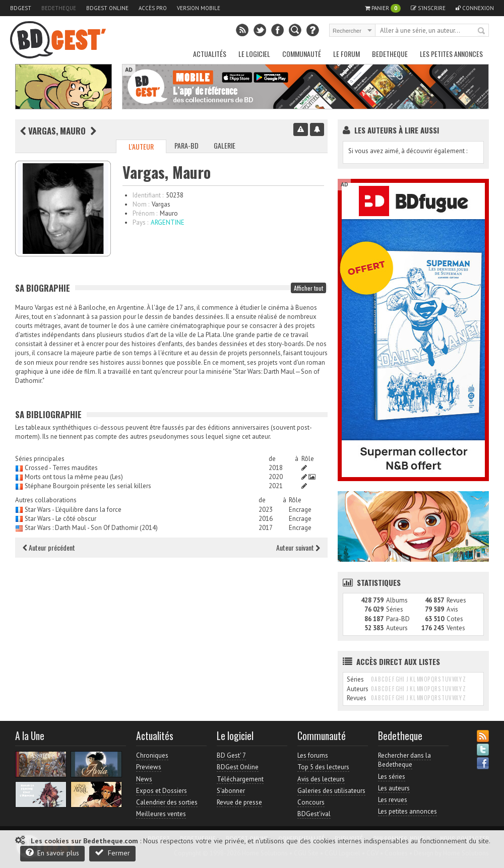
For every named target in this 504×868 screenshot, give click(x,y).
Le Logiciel (254, 54)
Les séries (392, 777)
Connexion (475, 8)
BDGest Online (107, 8)
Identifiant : (148, 195)
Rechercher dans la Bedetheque (404, 760)
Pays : (140, 222)
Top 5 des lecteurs (323, 767)
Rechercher (482, 31)
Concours (311, 802)
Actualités (210, 54)
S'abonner (231, 791)
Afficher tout (308, 288)
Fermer (112, 853)
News (144, 779)
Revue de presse (239, 802)
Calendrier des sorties (167, 802)
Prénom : (145, 213)
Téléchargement (240, 779)
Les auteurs (394, 788)
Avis (452, 609)
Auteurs (397, 628)
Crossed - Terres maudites (61, 468)
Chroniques (152, 755)
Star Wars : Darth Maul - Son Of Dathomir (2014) (91, 528)
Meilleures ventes (161, 814)
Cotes (455, 619)
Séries (395, 609)
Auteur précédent (49, 547)
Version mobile (199, 8)
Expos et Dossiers (162, 791)
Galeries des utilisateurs (331, 791)
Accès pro (153, 8)
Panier (383, 8)
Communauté (302, 54)
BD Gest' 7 (231, 755)
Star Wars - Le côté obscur (60, 519)
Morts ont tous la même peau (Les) (74, 477)
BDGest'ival (314, 814)
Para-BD (186, 145)
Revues (456, 600)
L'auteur (141, 146)
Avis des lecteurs (321, 779)
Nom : (141, 204)
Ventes (456, 628)
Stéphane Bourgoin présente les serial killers (88, 486)
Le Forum (346, 54)
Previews (149, 767)
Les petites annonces (451, 54)
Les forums (313, 755)
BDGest (21, 8)
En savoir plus (52, 853)
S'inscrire (428, 8)
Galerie (225, 145)
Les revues (393, 800)
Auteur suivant (298, 547)
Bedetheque (59, 8)
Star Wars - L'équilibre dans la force (73, 510)
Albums (397, 600)
